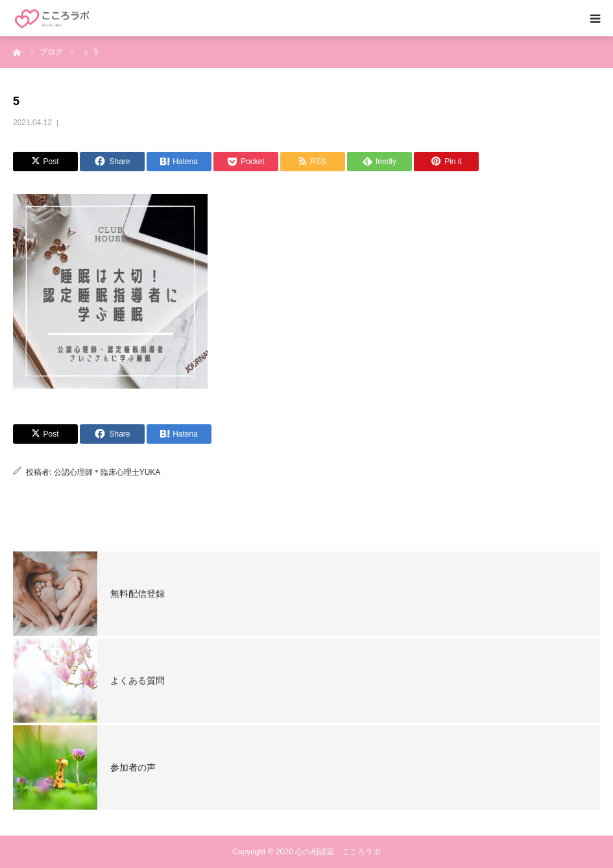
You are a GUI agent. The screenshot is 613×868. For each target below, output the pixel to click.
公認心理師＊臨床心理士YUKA (107, 472)
